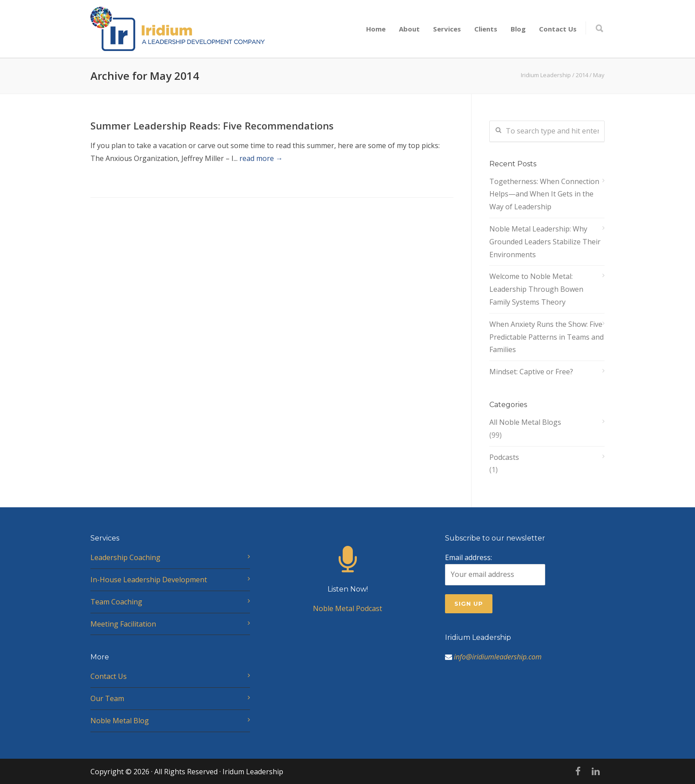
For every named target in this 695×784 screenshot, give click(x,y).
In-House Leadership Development (149, 580)
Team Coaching (116, 602)
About (409, 29)
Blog (518, 29)
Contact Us (558, 29)
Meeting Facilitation (123, 624)
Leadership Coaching (125, 557)
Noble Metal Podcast (347, 588)
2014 (582, 75)
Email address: (495, 569)
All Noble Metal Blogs (525, 422)
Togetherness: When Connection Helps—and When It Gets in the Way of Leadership (544, 194)
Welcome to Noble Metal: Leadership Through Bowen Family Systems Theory (536, 289)
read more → (261, 158)
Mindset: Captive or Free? (531, 372)
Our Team (107, 698)
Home (376, 29)
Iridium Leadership (546, 75)
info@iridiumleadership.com (498, 657)
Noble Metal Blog (120, 721)
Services (447, 29)
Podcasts (504, 457)
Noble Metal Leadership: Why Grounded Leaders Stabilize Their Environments (545, 242)
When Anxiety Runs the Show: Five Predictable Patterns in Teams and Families (547, 337)
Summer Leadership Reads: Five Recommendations (212, 125)
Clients (486, 29)
